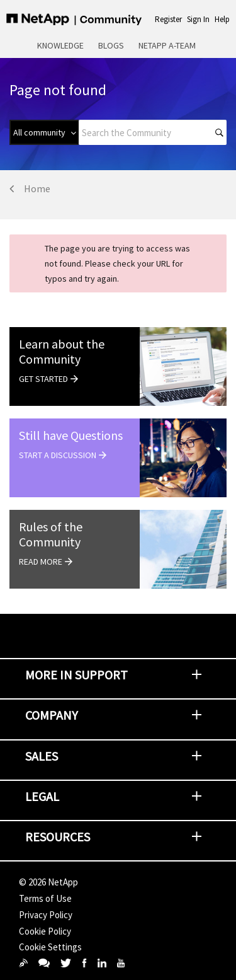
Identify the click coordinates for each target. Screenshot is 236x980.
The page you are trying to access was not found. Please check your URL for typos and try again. (117, 263)
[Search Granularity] (44, 132)
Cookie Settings (50, 947)
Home (37, 188)
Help (222, 19)
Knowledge (60, 45)
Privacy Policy (46, 915)
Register (168, 19)
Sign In (198, 19)
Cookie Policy (45, 931)
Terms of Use (45, 898)
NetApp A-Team (167, 45)
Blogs (111, 45)
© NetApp (48, 882)
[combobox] (153, 132)
